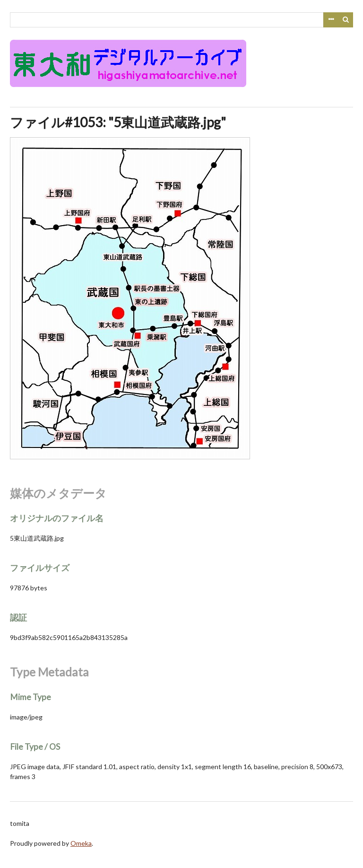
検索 (346, 20)
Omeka (81, 843)
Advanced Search (331, 20)
